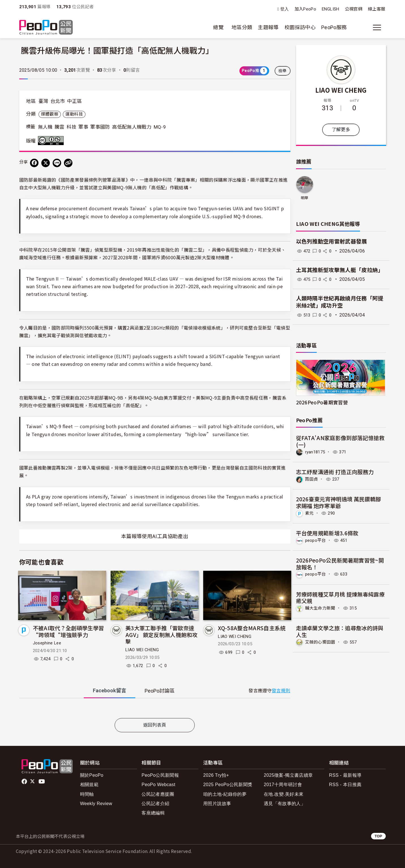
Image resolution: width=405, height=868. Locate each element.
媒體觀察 (50, 114)
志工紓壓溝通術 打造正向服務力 (335, 472)
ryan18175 (316, 452)
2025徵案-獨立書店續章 (288, 775)
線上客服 (377, 9)
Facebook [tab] (110, 690)
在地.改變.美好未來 (284, 794)
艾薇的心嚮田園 (321, 641)
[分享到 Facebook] (34, 163)
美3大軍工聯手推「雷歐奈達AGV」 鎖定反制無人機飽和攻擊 (161, 635)
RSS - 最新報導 (345, 775)
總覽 (218, 27)
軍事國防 (100, 127)
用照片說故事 (217, 804)
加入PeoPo (306, 9)
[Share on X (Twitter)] (46, 163)
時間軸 (87, 794)
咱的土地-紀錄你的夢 (225, 794)
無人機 (45, 127)
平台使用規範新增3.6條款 (327, 532)
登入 (285, 9)
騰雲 (60, 127)
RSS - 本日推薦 (345, 785)
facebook (25, 782)
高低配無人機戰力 (132, 127)
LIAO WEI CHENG (142, 650)
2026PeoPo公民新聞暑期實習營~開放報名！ (340, 563)
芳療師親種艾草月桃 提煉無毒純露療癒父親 (340, 597)
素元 (310, 513)
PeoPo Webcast (158, 785)
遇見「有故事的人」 (285, 804)
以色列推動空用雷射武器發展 (332, 242)
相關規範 (89, 785)
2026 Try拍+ (216, 775)
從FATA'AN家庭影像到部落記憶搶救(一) (340, 441)
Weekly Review (96, 804)
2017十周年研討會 (283, 785)
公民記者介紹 (155, 804)
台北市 (58, 101)
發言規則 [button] (281, 691)
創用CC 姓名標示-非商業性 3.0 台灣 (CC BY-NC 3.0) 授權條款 (52, 141)
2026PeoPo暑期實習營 (322, 402)
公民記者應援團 (158, 794)
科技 (71, 127)
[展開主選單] (377, 27)
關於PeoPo (92, 775)
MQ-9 (160, 127)
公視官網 (354, 9)
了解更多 (341, 130)
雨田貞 (312, 479)
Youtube (42, 782)
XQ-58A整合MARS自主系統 (252, 628)
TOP (378, 836)
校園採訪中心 (300, 27)
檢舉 (283, 71)
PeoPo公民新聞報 (160, 775)
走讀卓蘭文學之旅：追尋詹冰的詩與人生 (340, 630)
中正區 (74, 101)
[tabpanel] (155, 709)
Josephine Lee (47, 643)
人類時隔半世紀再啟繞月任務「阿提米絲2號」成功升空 (340, 302)
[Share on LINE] (57, 163)
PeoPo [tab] (160, 691)
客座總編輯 (153, 813)
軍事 (83, 127)
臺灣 (43, 101)
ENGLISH (331, 9)
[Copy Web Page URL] (68, 163)
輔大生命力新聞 (321, 607)
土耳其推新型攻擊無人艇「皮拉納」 (340, 270)
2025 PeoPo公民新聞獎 (228, 785)
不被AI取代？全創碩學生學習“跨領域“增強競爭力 (68, 631)
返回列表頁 (155, 725)
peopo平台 (316, 540)
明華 (305, 198)
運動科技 (74, 114)
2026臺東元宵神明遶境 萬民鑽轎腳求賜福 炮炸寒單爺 (339, 502)
